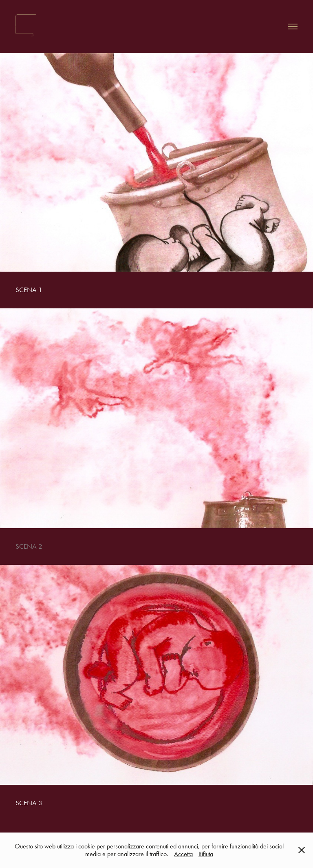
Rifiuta (206, 854)
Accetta (183, 854)
